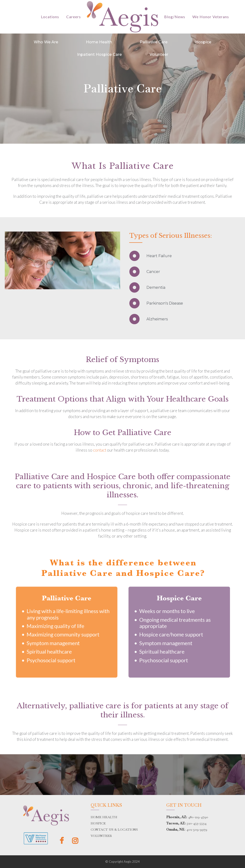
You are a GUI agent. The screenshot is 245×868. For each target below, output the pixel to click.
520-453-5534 (197, 823)
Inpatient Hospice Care (99, 54)
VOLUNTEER (101, 836)
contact (100, 450)
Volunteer (159, 54)
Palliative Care (154, 42)
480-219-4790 (198, 817)
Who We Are (46, 42)
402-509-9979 (197, 829)
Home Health (99, 42)
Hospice (203, 42)
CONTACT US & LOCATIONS (114, 829)
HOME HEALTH (104, 817)
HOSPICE (98, 823)
